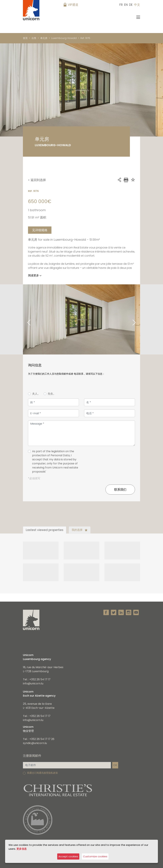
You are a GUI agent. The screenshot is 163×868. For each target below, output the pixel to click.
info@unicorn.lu (33, 683)
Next (138, 320)
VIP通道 (73, 5)
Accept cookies (68, 856)
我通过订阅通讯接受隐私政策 (42, 773)
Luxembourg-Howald (64, 38)
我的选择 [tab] (80, 530)
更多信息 (22, 849)
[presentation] (109, 463)
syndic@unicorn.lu (35, 743)
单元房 (44, 38)
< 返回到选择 (37, 180)
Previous (25, 320)
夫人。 (36, 394)
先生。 (52, 394)
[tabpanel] (81, 319)
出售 (34, 38)
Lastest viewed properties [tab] (45, 530)
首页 (25, 38)
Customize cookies (95, 856)
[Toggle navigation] (138, 17)
